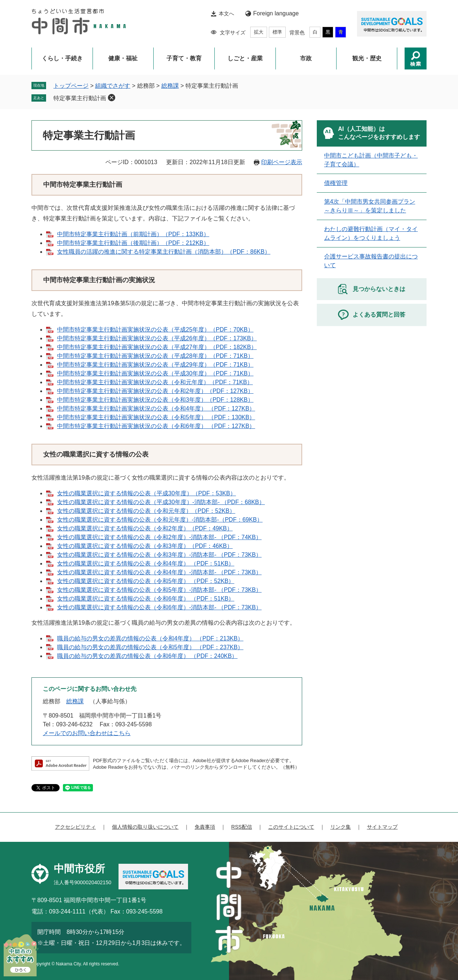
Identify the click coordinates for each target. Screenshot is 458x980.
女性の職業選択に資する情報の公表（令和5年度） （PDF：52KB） (146, 581)
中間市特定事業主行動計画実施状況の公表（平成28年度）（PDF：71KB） (155, 356)
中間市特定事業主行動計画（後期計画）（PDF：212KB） (133, 243)
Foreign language (276, 13)
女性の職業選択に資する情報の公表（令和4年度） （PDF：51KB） (146, 563)
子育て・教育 (184, 58)
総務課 (170, 86)
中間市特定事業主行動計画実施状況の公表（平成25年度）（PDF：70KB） (155, 330)
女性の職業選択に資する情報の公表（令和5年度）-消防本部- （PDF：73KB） (159, 590)
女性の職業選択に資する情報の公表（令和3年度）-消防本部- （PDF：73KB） (159, 555)
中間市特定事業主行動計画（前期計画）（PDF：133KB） (133, 234)
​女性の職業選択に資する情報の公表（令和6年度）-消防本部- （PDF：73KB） (159, 607)
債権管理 (336, 183)
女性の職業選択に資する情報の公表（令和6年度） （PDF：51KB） (146, 599)
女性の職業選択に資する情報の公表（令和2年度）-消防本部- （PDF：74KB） (159, 537)
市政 (306, 58)
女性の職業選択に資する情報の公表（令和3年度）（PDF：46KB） (145, 546)
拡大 (259, 32)
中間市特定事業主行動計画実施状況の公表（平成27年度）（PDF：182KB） (157, 347)
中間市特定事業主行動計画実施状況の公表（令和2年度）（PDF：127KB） (155, 391)
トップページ (71, 86)
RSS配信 (242, 827)
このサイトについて (291, 827)
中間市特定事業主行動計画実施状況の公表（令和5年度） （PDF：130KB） (156, 417)
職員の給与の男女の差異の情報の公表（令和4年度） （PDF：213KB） (150, 638)
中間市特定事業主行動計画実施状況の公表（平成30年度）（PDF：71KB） (155, 373)
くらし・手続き (62, 58)
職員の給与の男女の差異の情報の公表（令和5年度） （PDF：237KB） (150, 647)
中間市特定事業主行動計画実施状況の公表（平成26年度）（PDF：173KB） (157, 338)
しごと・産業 (245, 58)
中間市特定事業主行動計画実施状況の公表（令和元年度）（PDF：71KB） (155, 382)
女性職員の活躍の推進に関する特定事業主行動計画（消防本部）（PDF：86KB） (164, 252)
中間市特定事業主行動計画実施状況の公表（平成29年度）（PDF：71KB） (155, 365)
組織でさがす (113, 86)
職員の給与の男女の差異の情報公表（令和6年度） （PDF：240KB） (147, 656)
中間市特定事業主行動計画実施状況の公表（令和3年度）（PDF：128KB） (155, 400)
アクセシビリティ (75, 827)
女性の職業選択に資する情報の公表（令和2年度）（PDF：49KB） (145, 528)
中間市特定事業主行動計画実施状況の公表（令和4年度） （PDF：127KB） (156, 408)
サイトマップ (382, 827)
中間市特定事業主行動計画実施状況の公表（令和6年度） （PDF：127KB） (156, 426)
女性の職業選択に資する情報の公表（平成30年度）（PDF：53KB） (147, 493)
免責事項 (205, 827)
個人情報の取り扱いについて (145, 827)
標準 (277, 32)
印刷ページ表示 (282, 162)
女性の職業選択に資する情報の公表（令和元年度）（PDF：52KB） (146, 511)
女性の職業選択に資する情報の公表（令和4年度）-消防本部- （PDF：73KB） (159, 572)
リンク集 (341, 827)
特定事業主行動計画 (80, 98)
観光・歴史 (367, 58)
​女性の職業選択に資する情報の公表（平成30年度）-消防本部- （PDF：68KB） (161, 502)
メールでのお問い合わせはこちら (87, 733)
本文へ (226, 14)
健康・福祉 (123, 58)
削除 (112, 98)
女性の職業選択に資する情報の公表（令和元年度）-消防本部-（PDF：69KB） (160, 520)
